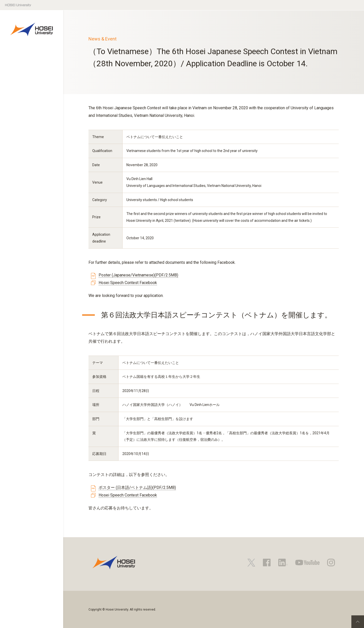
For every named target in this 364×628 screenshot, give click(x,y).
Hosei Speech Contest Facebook (128, 283)
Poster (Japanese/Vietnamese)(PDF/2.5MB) (138, 275)
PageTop (358, 622)
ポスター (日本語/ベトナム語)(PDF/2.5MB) (137, 488)
